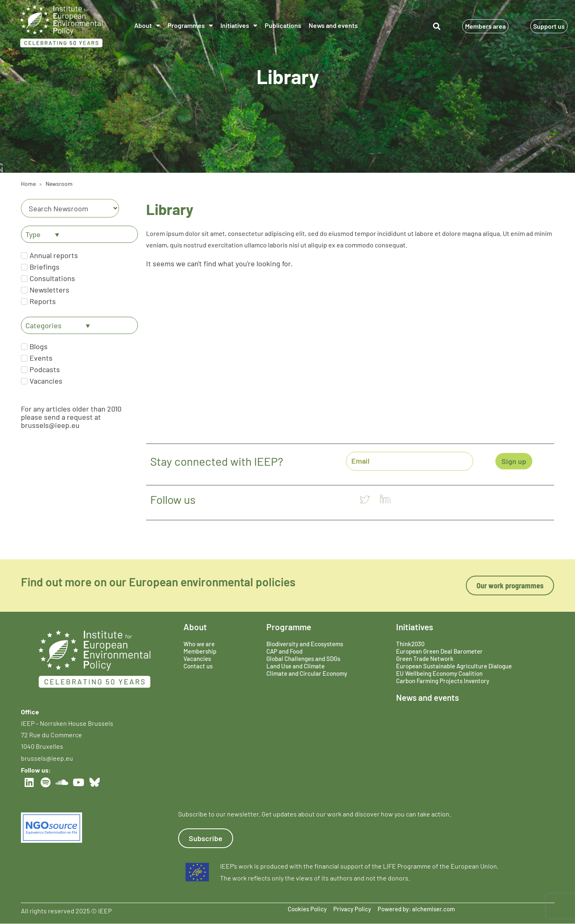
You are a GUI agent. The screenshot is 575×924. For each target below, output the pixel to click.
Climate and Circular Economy (307, 673)
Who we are (199, 644)
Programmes (190, 25)
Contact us (198, 666)
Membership (200, 651)
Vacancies (197, 659)
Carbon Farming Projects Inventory (443, 681)
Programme (289, 627)
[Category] (70, 208)
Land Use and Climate (296, 666)
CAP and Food (284, 651)
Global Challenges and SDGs (303, 659)
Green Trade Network (425, 659)
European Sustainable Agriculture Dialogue (454, 666)
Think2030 (410, 644)
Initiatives (239, 25)
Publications (283, 25)
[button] (437, 26)
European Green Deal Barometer (439, 651)
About (147, 25)
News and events (333, 25)
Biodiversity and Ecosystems (305, 644)
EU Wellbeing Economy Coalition (439, 673)
